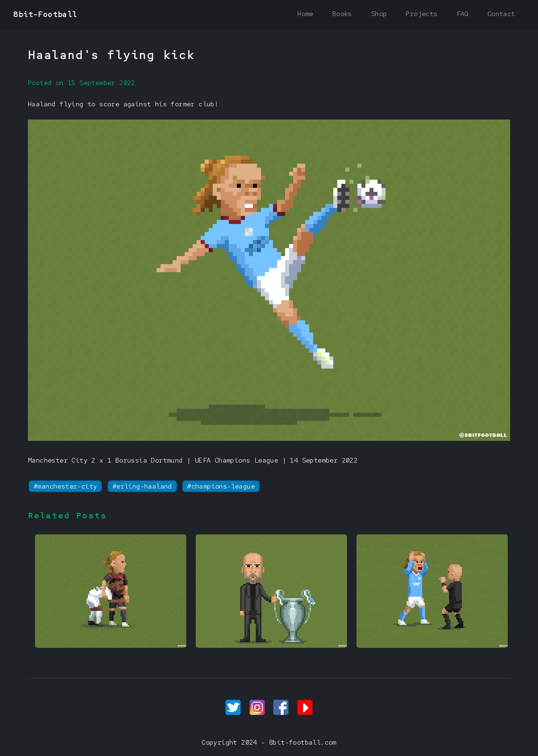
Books (342, 14)
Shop (379, 14)
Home (305, 14)
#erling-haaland (142, 486)
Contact (501, 14)
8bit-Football (45, 14)
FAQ (463, 14)
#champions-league (221, 486)
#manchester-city (65, 486)
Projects (421, 14)
